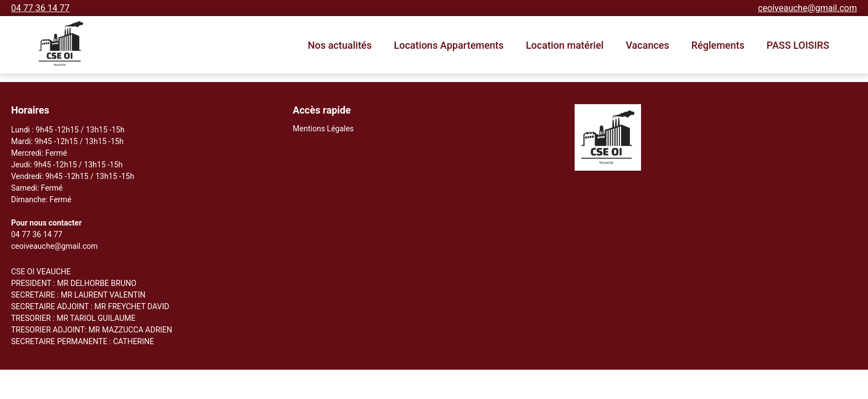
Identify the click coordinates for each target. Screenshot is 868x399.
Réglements (718, 45)
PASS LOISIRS (798, 45)
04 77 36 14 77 (40, 8)
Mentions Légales (323, 129)
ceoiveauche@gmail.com (807, 8)
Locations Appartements (449, 45)
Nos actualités (340, 45)
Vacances (647, 45)
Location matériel (565, 45)
